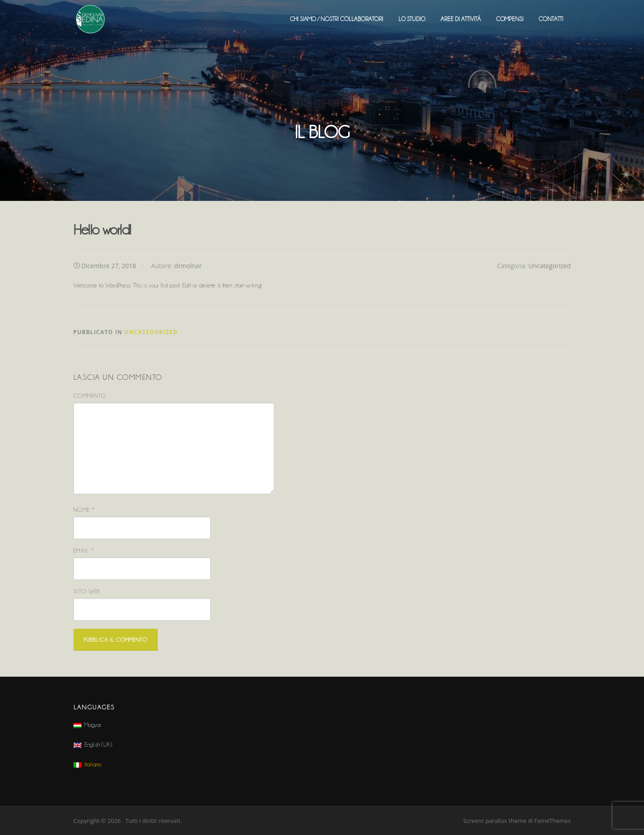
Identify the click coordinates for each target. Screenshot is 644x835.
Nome (84, 510)
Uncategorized (549, 266)
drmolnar (188, 266)
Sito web (87, 591)
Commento (90, 396)
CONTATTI (551, 19)
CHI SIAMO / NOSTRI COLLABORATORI (337, 19)
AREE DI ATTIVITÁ (461, 19)
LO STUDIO (412, 19)
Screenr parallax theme (495, 821)
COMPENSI (510, 19)
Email (84, 550)
